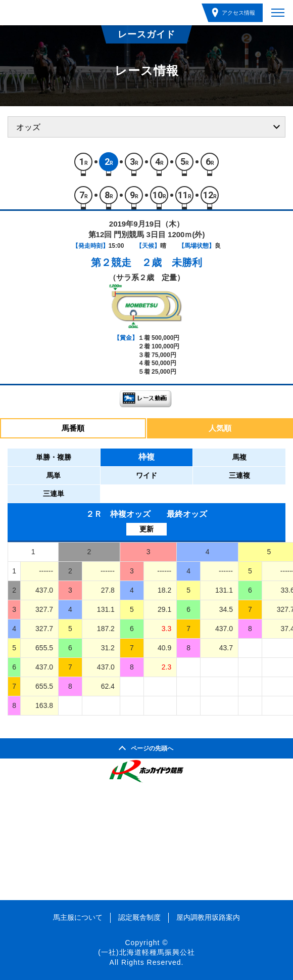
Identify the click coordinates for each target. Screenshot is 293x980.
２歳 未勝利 (172, 262)
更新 (146, 529)
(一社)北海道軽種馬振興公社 (146, 952)
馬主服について (78, 917)
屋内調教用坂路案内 (208, 917)
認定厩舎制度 (139, 917)
